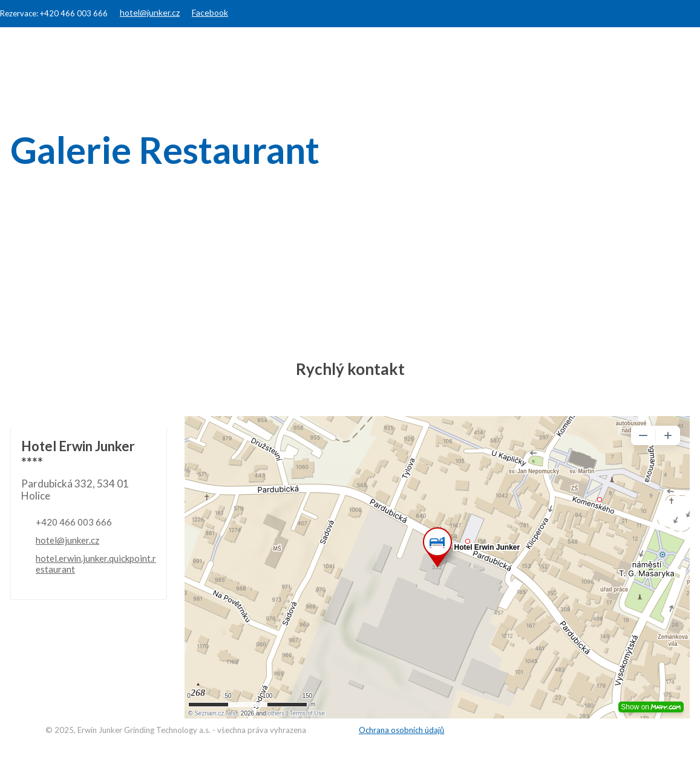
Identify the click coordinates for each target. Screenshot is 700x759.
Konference (419, 49)
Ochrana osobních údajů (401, 730)
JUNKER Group (512, 49)
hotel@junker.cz (150, 12)
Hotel (263, 49)
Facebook (210, 12)
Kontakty (663, 49)
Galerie (594, 49)
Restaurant (333, 49)
